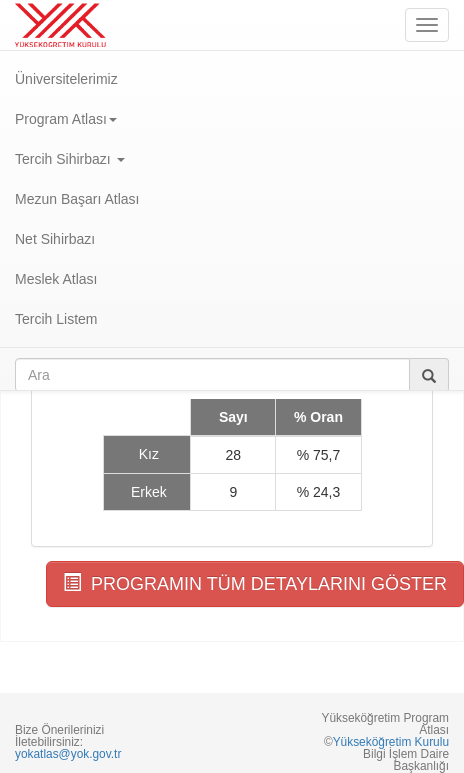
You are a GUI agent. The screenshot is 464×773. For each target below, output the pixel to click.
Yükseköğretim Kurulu (391, 742)
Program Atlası (66, 119)
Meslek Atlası (56, 279)
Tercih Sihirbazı (70, 159)
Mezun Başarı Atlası (77, 199)
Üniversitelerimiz (66, 79)
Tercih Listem (56, 319)
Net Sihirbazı (55, 239)
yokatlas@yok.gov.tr (68, 754)
